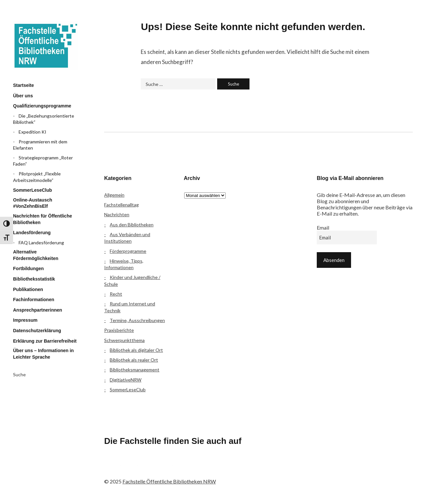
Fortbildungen (28, 268)
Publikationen (28, 289)
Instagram (147, 468)
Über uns (23, 96)
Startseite (24, 85)
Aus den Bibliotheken (132, 225)
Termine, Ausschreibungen (137, 320)
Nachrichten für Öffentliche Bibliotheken (42, 219)
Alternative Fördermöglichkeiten (36, 255)
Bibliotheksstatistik (34, 279)
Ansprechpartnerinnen (38, 310)
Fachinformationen (34, 300)
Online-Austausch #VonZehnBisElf (33, 203)
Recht (116, 294)
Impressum (25, 320)
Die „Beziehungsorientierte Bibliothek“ (44, 119)
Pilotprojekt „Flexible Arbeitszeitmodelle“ (37, 177)
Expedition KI (32, 132)
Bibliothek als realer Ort (134, 360)
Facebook (112, 468)
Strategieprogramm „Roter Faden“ (43, 161)
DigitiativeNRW (126, 380)
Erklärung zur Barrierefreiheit (45, 341)
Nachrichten (117, 214)
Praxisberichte (119, 330)
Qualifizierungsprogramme (42, 106)
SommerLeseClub (32, 190)
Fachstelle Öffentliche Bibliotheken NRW (46, 46)
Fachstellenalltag (121, 205)
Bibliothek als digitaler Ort (136, 350)
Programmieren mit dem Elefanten (40, 145)
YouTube (164, 468)
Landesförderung (32, 233)
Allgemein (114, 195)
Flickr (130, 468)
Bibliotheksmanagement (135, 370)
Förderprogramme (128, 251)
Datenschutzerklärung (37, 331)
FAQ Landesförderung (41, 243)
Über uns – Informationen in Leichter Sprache (43, 354)
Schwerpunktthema (124, 340)
